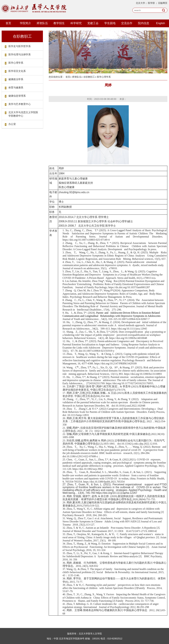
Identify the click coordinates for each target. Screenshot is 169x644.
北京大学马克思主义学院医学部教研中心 (23, 114)
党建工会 (93, 23)
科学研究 (76, 23)
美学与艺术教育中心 (20, 104)
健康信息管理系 (17, 96)
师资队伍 (42, 23)
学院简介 (25, 23)
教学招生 (59, 23)
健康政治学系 (16, 79)
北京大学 (140, 3)
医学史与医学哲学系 (20, 46)
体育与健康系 (16, 88)
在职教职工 (89, 77)
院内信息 (144, 23)
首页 (8, 23)
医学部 (151, 3)
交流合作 (127, 23)
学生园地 (110, 23)
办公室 (12, 124)
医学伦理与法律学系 (20, 54)
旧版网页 (163, 3)
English (161, 23)
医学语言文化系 (17, 71)
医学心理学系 (16, 63)
